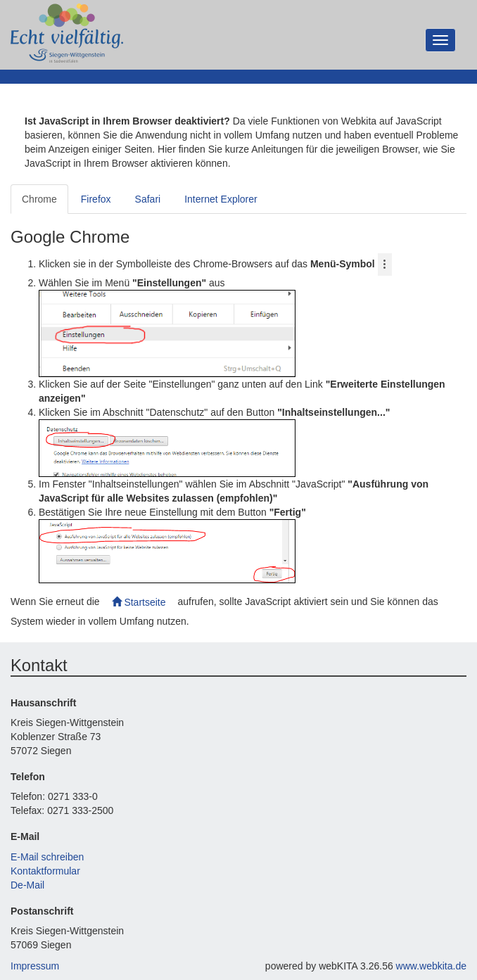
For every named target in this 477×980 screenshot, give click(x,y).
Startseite (139, 602)
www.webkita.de (431, 966)
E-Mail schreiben (47, 857)
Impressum (35, 966)
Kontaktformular (45, 871)
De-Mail (27, 885)
